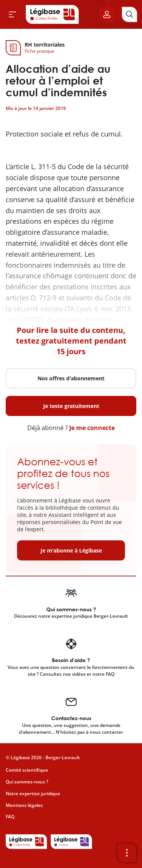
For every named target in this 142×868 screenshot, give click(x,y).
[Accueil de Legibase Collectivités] (52, 14)
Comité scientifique (27, 770)
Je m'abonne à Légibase (71, 550)
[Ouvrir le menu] (12, 14)
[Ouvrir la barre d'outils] (127, 853)
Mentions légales (24, 805)
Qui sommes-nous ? (27, 782)
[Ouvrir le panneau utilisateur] (107, 14)
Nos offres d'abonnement (71, 378)
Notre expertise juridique (33, 793)
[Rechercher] (130, 14)
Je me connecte (92, 428)
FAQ (10, 817)
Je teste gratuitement (71, 406)
